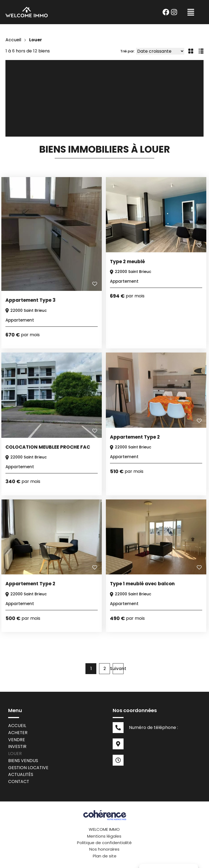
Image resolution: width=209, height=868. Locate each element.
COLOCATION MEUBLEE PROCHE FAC (48, 447)
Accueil (13, 40)
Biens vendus (23, 761)
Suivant (118, 669)
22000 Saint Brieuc (26, 310)
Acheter (18, 733)
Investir (17, 747)
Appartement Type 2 (135, 437)
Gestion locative (29, 768)
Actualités (21, 775)
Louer (15, 754)
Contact (19, 782)
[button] (191, 12)
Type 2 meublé (127, 262)
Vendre (17, 740)
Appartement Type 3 (30, 300)
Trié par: (127, 51)
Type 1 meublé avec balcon (142, 584)
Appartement (20, 320)
